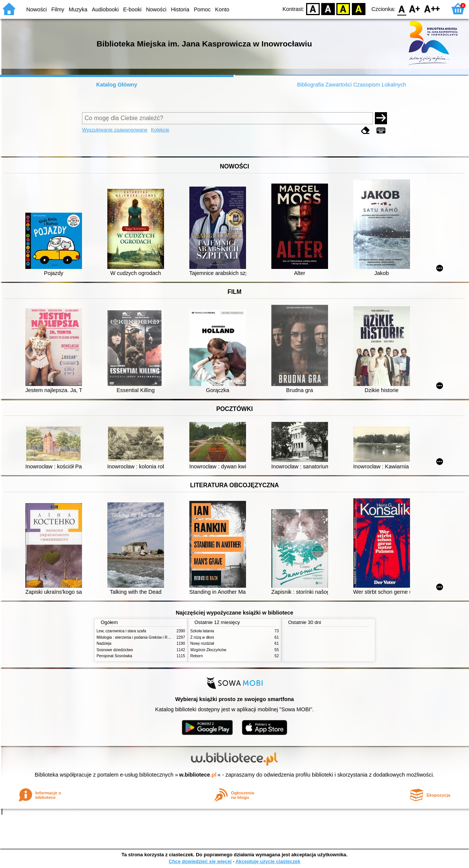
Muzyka (78, 9)
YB (343, 8)
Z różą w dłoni (202, 637)
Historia (180, 9)
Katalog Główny (117, 85)
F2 (432, 8)
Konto (222, 9)
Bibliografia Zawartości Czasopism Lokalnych (352, 85)
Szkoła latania (202, 631)
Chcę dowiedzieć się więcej (200, 861)
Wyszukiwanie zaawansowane (115, 130)
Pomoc (202, 9)
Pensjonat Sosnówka (115, 656)
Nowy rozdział (202, 643)
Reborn (197, 656)
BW (328, 8)
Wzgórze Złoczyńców (208, 650)
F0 (402, 8)
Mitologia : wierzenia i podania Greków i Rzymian (138, 637)
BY (358, 8)
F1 (415, 8)
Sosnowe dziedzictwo (115, 650)
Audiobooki (105, 9)
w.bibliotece (198, 775)
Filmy (58, 9)
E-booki (132, 9)
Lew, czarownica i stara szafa (122, 631)
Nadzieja (104, 643)
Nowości (37, 9)
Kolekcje (160, 130)
